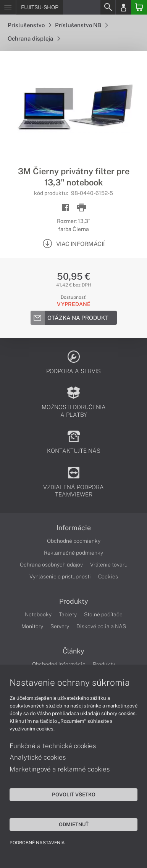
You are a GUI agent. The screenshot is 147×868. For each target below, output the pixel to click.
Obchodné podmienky (74, 541)
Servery (60, 626)
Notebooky (38, 614)
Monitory (32, 626)
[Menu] (8, 7)
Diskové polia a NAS (101, 626)
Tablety (68, 614)
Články (73, 651)
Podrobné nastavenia (37, 843)
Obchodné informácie (59, 664)
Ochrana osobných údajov (51, 565)
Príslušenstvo (29, 25)
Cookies (108, 576)
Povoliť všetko (74, 794)
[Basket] (139, 7)
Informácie (74, 528)
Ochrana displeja (34, 38)
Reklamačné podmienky (73, 553)
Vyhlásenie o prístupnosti (60, 576)
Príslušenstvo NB (81, 25)
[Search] (108, 7)
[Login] (123, 7)
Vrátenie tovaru (109, 565)
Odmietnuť (74, 824)
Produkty (74, 601)
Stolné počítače (103, 614)
